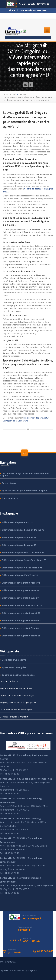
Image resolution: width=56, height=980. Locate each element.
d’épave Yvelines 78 (19, 537)
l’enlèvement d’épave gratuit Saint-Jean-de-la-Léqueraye (26, 419)
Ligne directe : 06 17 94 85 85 (34, 4)
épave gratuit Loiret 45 (21, 613)
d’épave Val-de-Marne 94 (22, 568)
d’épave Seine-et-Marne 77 (23, 530)
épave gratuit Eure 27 (20, 598)
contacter (10, 498)
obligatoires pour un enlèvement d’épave (25, 475)
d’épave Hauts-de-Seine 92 (23, 553)
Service (23, 94)
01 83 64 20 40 (45, 951)
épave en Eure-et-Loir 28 (22, 605)
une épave (9, 681)
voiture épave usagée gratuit (18, 703)
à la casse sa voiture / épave (16, 688)
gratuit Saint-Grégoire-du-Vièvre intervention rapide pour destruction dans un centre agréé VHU (26, 119)
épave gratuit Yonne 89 (21, 636)
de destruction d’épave (18, 675)
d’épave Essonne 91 (19, 545)
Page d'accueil (9, 94)
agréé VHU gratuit (14, 717)
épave (9, 483)
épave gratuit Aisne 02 (21, 583)
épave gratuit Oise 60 (20, 628)
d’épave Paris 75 (17, 522)
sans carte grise (14, 667)
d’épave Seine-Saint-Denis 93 (24, 560)
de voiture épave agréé (16, 710)
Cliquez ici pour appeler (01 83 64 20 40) (28, 10)
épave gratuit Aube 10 (21, 590)
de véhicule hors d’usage (17, 695)
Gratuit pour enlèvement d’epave (25, 491)
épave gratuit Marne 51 (21, 621)
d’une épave (14, 660)
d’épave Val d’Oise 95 (20, 575)
